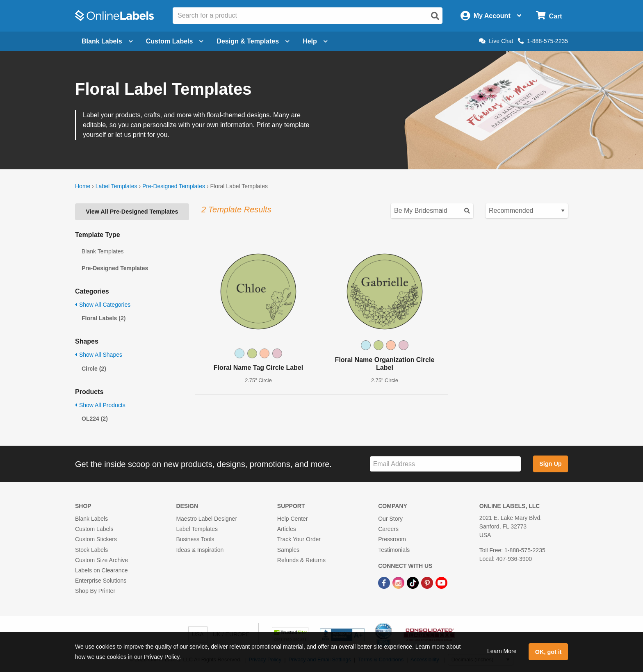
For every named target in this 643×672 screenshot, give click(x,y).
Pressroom (392, 539)
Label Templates (116, 186)
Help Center (293, 519)
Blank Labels (91, 519)
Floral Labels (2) (104, 318)
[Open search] (435, 16)
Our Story (390, 519)
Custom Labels (94, 529)
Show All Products (100, 405)
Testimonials (394, 550)
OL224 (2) (95, 419)
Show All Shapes (99, 355)
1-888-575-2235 (543, 41)
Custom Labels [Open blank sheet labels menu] (175, 41)
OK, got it (548, 652)
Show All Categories (103, 305)
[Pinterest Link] (428, 582)
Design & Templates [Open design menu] (253, 41)
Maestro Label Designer (206, 519)
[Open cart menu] (549, 16)
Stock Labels (91, 550)
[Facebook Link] (385, 582)
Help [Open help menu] (315, 41)
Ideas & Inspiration (200, 550)
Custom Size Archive (101, 560)
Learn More (502, 651)
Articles (287, 529)
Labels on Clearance (101, 570)
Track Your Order (299, 539)
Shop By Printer (95, 591)
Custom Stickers (96, 539)
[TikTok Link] (414, 582)
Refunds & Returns (301, 560)
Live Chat (496, 41)
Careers (388, 529)
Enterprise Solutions (101, 581)
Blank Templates (103, 251)
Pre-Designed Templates (174, 186)
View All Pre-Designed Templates (132, 212)
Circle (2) (94, 369)
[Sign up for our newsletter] (445, 464)
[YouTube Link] (441, 582)
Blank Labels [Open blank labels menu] (107, 41)
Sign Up (550, 464)
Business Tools (195, 539)
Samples (288, 550)
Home (83, 186)
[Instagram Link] (399, 582)
